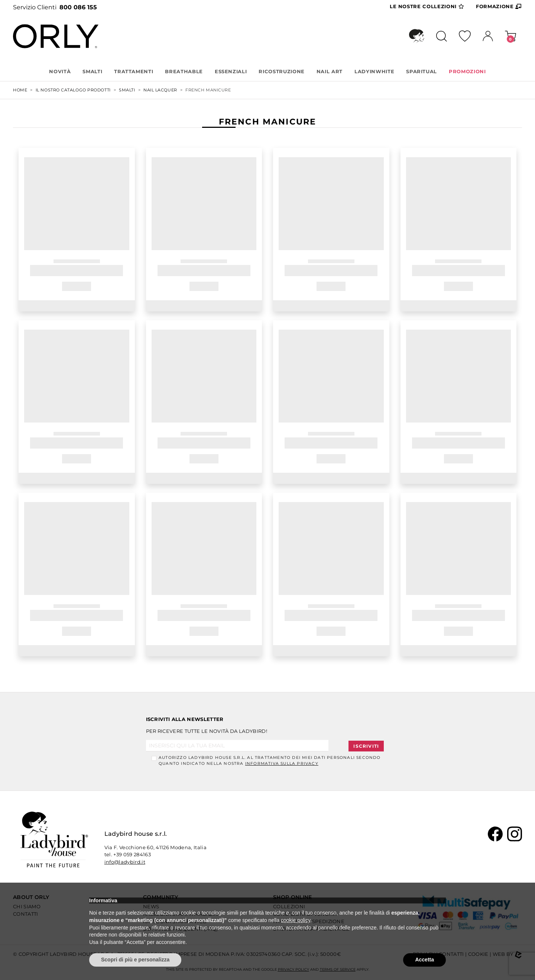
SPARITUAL (421, 71)
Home (20, 90)
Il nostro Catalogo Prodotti (73, 90)
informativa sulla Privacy (282, 764)
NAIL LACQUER (160, 90)
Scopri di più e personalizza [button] (135, 960)
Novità (60, 71)
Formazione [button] (499, 6)
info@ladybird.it (125, 862)
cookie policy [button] (296, 920)
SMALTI (92, 71)
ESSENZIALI (231, 71)
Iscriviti (366, 746)
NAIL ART (330, 71)
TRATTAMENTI (134, 71)
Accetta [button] (424, 960)
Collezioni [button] (427, 7)
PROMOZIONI (467, 71)
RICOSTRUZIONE (281, 71)
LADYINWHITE (374, 71)
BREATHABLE (184, 71)
